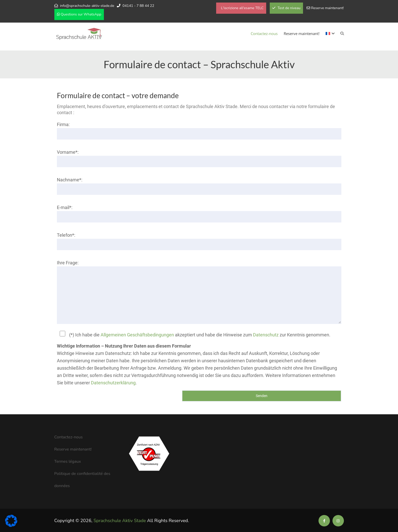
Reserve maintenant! (328, 8)
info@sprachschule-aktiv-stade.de (87, 6)
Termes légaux (68, 461)
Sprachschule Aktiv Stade (120, 521)
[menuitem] (330, 33)
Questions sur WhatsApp (79, 14)
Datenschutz (266, 335)
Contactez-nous (264, 33)
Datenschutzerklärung (113, 383)
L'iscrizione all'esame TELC (242, 8)
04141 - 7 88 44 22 (138, 6)
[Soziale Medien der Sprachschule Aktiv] (324, 521)
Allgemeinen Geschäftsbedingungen (137, 335)
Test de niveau (286, 8)
